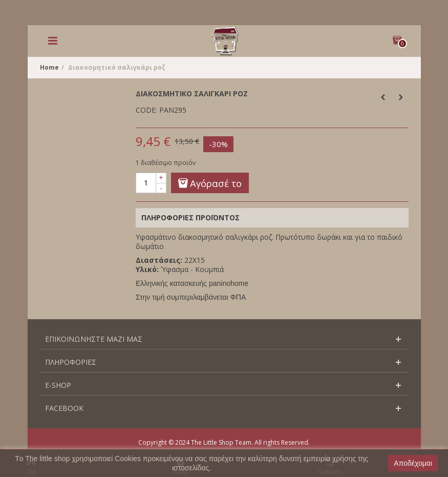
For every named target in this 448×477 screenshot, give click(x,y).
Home (49, 67)
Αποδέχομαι (413, 463)
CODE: (146, 110)
